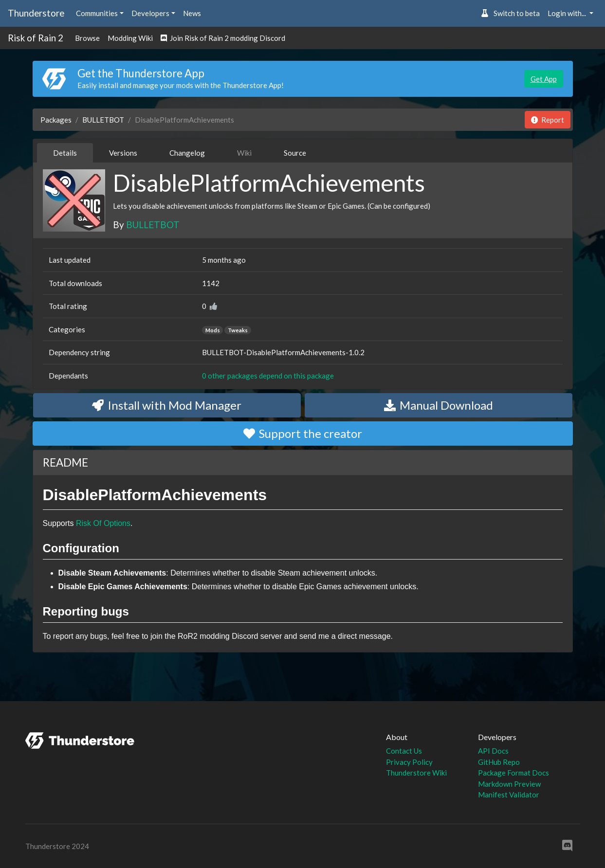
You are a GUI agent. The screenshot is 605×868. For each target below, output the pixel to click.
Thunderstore (36, 13)
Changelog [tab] (187, 153)
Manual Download (439, 405)
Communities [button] (97, 13)
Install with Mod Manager (167, 405)
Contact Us (404, 751)
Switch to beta (510, 13)
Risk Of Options (103, 523)
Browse (87, 38)
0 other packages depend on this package (268, 376)
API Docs (493, 751)
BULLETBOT (103, 120)
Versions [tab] (123, 153)
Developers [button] (150, 13)
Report (548, 120)
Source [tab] (295, 153)
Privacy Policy (409, 762)
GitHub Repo (499, 762)
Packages (56, 120)
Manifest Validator (509, 795)
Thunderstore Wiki (416, 773)
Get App (544, 79)
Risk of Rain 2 (36, 38)
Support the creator (303, 433)
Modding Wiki (130, 38)
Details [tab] (65, 153)
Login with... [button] (568, 13)
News (192, 13)
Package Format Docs (513, 773)
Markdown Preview (509, 784)
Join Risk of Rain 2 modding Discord (223, 38)
